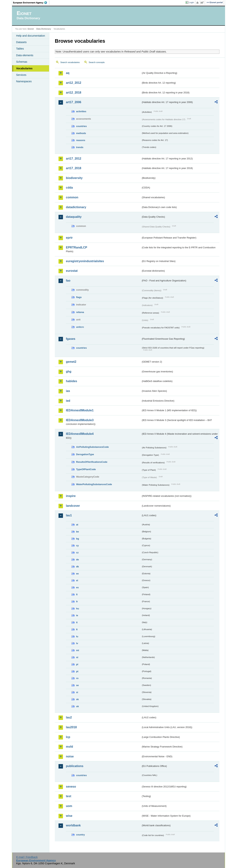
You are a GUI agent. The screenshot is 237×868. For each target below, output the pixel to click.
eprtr (69, 238)
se (77, 685)
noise (70, 756)
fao (68, 281)
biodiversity (74, 178)
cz (77, 553)
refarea (80, 312)
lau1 (69, 515)
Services (21, 75)
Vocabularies (24, 68)
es (77, 587)
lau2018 (71, 727)
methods (81, 133)
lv (77, 643)
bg (78, 539)
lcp (68, 737)
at (77, 525)
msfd (69, 747)
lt (77, 629)
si (77, 692)
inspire (71, 496)
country (80, 835)
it (77, 622)
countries (81, 126)
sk (77, 699)
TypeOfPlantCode (86, 469)
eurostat (72, 271)
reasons (81, 140)
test (69, 796)
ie (77, 615)
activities (81, 111)
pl (77, 664)
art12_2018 (74, 93)
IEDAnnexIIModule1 (80, 410)
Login (191, 2)
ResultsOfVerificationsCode (92, 462)
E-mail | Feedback (27, 857)
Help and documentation (31, 36)
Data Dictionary (44, 29)
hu (78, 609)
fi (77, 594)
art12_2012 (74, 83)
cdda (69, 188)
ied (68, 401)
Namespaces (24, 81)
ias (68, 391)
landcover (73, 506)
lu (77, 636)
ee (77, 574)
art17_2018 (74, 168)
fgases (71, 339)
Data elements (25, 55)
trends (80, 147)
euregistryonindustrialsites (85, 261)
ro (77, 678)
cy (77, 545)
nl (77, 657)
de (77, 560)
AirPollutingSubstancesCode (92, 447)
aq (68, 73)
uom (69, 806)
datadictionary (76, 207)
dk (77, 567)
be (77, 532)
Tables (20, 49)
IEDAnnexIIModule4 (80, 434)
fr (77, 601)
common (72, 197)
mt (78, 650)
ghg (69, 372)
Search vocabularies (70, 62)
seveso (71, 787)
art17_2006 (74, 102)
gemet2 (71, 362)
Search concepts (97, 62)
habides (71, 381)
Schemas (22, 62)
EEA (31, 3)
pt (77, 671)
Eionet (31, 29)
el (77, 580)
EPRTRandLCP (77, 247)
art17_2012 (74, 159)
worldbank (73, 825)
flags (79, 297)
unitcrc (80, 327)
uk (77, 706)
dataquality (74, 217)
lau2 (69, 717)
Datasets (21, 42)
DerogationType (85, 454)
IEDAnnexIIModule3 (80, 420)
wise (69, 816)
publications (75, 766)
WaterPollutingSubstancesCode (94, 484)
